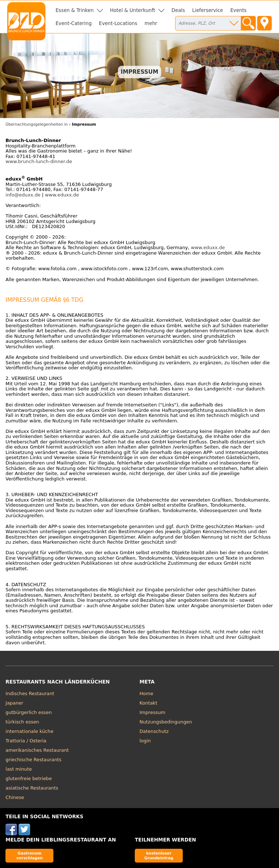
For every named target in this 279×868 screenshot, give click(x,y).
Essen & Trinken (75, 10)
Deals (178, 10)
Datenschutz (154, 731)
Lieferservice (208, 10)
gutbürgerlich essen (29, 712)
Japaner (14, 703)
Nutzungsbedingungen (166, 722)
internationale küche (29, 731)
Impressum (152, 712)
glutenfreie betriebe (29, 778)
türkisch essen (22, 722)
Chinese (15, 797)
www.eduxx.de (62, 195)
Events (238, 10)
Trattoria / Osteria (26, 741)
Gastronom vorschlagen (30, 855)
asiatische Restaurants (32, 788)
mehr (151, 23)
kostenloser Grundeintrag (159, 855)
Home (146, 693)
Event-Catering (74, 23)
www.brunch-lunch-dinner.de (39, 161)
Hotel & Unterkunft (133, 10)
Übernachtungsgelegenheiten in (37, 124)
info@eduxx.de (23, 195)
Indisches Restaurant (30, 693)
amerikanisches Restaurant (37, 750)
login (145, 741)
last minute (19, 769)
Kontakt (148, 703)
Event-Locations (118, 23)
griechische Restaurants (33, 760)
